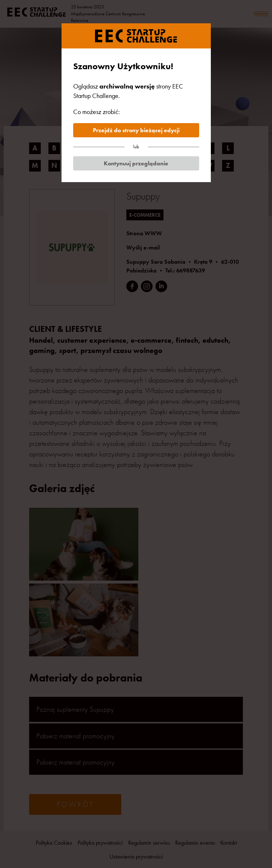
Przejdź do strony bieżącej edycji (136, 130)
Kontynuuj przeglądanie (136, 163)
